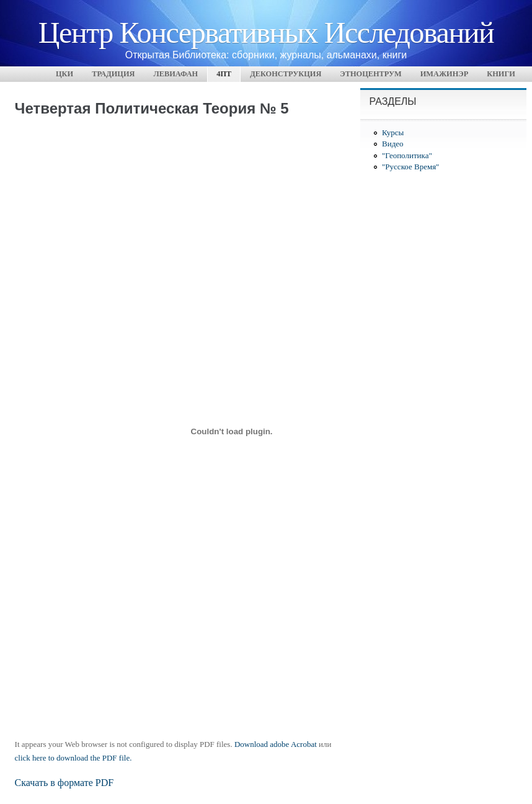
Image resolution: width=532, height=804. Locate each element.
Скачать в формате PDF (64, 783)
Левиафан (175, 74)
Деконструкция (286, 74)
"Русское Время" (410, 167)
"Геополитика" (407, 155)
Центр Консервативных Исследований (266, 31)
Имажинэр (445, 74)
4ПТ (224, 74)
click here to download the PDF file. (73, 758)
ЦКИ (64, 74)
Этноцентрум (370, 74)
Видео (393, 144)
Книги (501, 74)
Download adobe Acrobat (277, 744)
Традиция (113, 74)
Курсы (393, 132)
